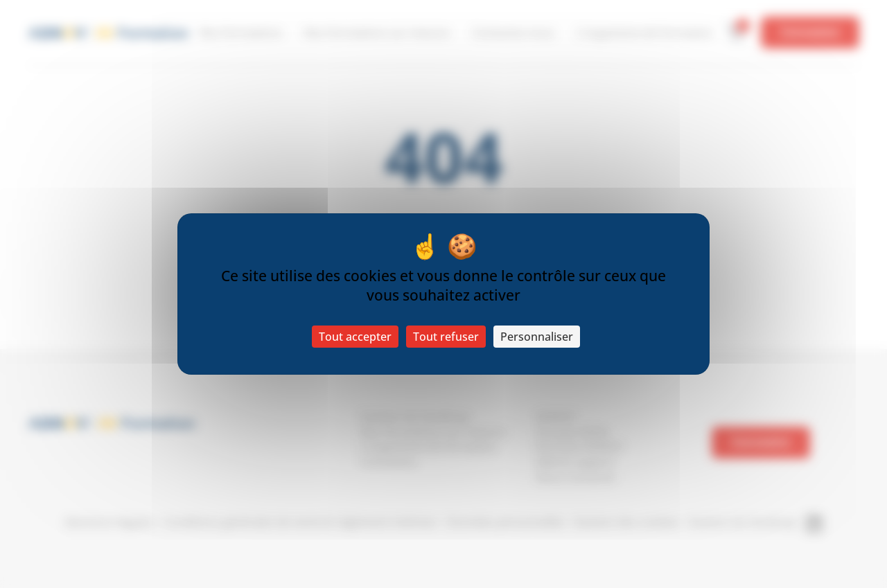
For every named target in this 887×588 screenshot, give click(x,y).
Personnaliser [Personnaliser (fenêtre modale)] (537, 337)
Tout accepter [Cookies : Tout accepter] (355, 337)
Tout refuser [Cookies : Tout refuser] (446, 337)
